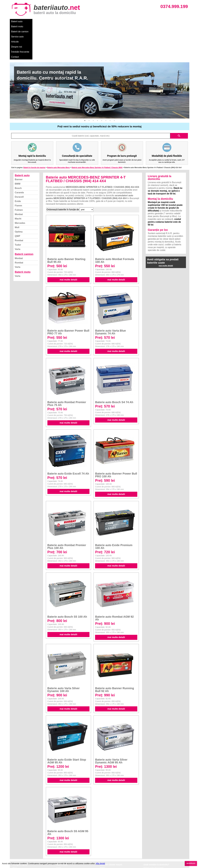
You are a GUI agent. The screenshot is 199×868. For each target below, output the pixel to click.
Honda (103, 857)
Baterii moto (32, 21)
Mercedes (20, 188)
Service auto (69, 21)
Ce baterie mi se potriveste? (26, 835)
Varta (18, 214)
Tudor (18, 209)
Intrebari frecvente (21, 842)
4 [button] (97, 85)
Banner (19, 144)
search (179, 100)
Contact (129, 21)
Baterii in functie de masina (34, 132)
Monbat (19, 179)
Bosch (18, 153)
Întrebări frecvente (112, 21)
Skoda (103, 842)
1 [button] (85, 85)
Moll (17, 192)
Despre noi (95, 21)
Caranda (19, 157)
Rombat (19, 205)
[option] (100, 55)
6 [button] (106, 85)
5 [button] (102, 85)
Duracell (19, 161)
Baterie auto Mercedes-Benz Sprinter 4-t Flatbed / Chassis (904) (97, 132)
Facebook (17, 848)
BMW (18, 148)
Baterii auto (17, 21)
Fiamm (19, 170)
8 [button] (114, 85)
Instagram (17, 851)
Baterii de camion (50, 21)
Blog (15, 832)
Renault (103, 848)
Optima (19, 196)
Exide (18, 166)
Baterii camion (24, 219)
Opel (102, 854)
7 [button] (110, 85)
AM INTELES (191, 863)
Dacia (103, 835)
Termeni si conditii (21, 845)
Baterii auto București (153, 832)
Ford (102, 839)
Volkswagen (105, 845)
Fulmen (19, 175)
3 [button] (93, 85)
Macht (18, 183)
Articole (82, 21)
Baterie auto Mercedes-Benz (59, 132)
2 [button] (89, 85)
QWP (18, 201)
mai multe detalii (68, 244)
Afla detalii (100, 864)
